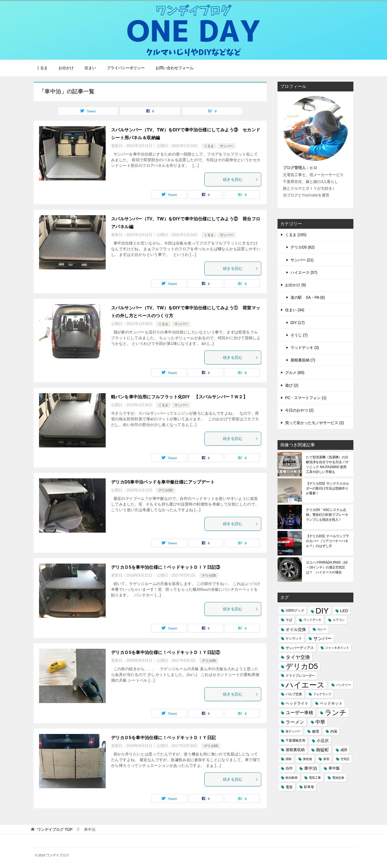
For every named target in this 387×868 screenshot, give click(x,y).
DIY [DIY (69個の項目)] (322, 611)
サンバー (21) (302, 260)
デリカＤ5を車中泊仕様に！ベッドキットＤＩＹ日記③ (166, 567)
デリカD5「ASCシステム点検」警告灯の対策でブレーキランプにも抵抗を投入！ (327, 515)
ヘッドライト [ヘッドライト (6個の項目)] (297, 703)
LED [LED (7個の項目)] (344, 611)
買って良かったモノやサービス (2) (315, 423)
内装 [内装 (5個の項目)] (334, 731)
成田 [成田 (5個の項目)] (344, 750)
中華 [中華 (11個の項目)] (320, 722)
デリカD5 (165, 490)
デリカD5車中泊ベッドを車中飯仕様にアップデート (163, 482)
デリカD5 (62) (303, 247)
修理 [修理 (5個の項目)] (315, 731)
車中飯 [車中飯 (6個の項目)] (334, 768)
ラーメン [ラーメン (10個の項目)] (295, 722)
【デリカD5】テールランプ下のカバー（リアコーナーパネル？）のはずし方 (328, 541)
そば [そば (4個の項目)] (289, 620)
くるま (42, 68)
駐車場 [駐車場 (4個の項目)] (309, 787)
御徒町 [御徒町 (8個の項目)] (322, 750)
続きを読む (241, 179)
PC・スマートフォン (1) (306, 398)
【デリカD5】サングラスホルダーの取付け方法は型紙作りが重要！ (328, 488)
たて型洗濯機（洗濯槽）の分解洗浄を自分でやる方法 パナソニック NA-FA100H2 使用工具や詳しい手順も (328, 465)
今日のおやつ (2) (299, 410)
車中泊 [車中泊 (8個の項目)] (311, 768)
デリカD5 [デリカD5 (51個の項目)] (302, 666)
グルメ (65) (295, 373)
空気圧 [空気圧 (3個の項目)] (345, 759)
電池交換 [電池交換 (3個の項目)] (338, 778)
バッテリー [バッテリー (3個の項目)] (344, 685)
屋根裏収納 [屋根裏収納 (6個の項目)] (295, 750)
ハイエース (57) (304, 272)
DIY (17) (298, 323)
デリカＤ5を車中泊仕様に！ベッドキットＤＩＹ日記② (166, 652)
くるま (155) (296, 235)
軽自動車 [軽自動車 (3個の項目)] (292, 778)
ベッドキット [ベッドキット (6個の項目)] (331, 703)
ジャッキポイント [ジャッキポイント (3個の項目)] (337, 648)
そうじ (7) (299, 335)
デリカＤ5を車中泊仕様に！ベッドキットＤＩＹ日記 (164, 738)
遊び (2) (292, 385)
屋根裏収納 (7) (303, 360)
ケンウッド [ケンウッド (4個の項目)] (294, 638)
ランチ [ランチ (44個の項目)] (336, 713)
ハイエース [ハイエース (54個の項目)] (305, 685)
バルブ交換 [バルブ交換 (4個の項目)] (294, 694)
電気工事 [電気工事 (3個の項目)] (315, 778)
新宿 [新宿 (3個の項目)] (326, 759)
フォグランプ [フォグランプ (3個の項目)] (322, 694)
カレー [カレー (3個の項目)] (322, 629)
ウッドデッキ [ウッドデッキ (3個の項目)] (312, 620)
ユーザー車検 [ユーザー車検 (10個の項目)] (299, 713)
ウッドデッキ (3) (305, 348)
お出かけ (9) (296, 285)
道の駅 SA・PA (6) (308, 297)
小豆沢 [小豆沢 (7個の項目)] (323, 741)
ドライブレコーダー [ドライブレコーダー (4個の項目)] (300, 676)
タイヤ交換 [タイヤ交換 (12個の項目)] (298, 657)
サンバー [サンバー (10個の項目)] (322, 638)
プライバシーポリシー (126, 68)
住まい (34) (295, 310)
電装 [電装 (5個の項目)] (289, 787)
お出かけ (66, 68)
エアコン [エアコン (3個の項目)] (339, 620)
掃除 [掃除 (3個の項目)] (289, 759)
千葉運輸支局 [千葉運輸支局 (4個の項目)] (295, 740)
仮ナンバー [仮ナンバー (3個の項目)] (293, 731)
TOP (55, 829)
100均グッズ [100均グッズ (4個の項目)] (295, 611)
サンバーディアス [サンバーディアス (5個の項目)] (300, 648)
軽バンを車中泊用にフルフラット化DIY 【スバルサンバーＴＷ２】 (179, 397)
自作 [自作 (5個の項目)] (289, 768)
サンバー (227, 146)
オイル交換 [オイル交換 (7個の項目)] (296, 629)
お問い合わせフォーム (175, 68)
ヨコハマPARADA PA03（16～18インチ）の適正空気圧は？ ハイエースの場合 (327, 567)
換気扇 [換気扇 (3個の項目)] (307, 759)
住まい (90, 68)
